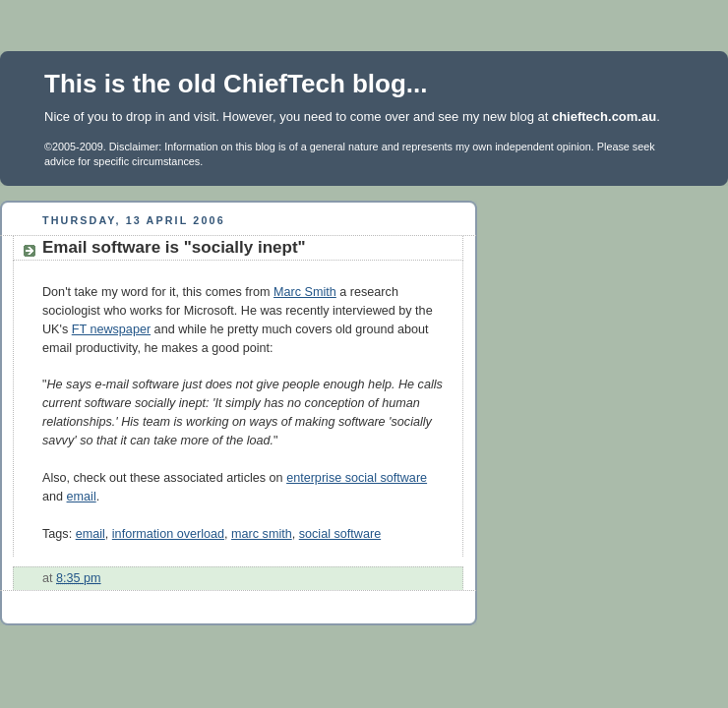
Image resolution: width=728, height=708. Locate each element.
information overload (168, 534)
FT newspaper (111, 329)
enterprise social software (357, 478)
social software (340, 534)
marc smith (262, 534)
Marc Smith (305, 292)
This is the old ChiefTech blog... (236, 84)
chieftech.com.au (604, 117)
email (82, 497)
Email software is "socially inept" (174, 247)
